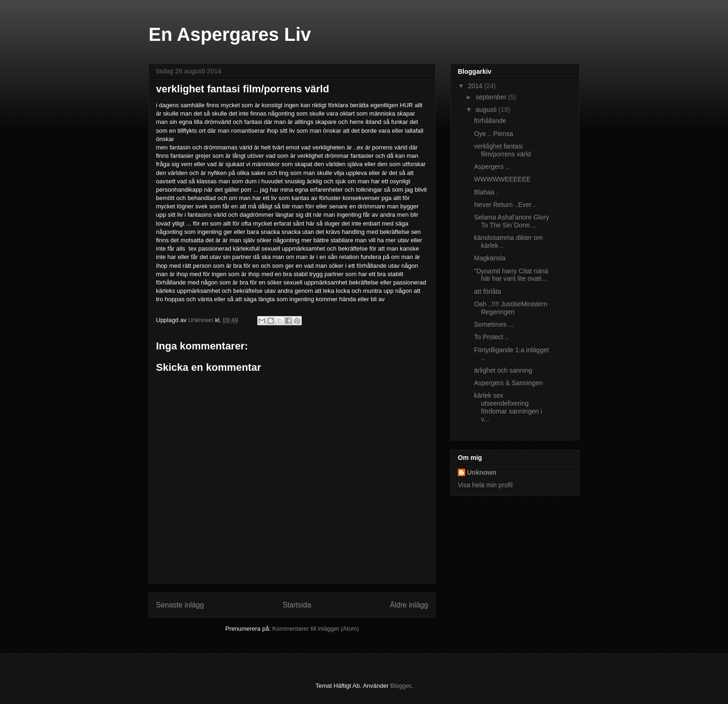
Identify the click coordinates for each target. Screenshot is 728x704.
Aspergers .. (491, 167)
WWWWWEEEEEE (502, 179)
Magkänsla (490, 258)
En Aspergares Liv (230, 34)
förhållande (490, 121)
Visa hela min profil (485, 485)
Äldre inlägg (409, 605)
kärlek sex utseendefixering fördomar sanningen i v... (508, 407)
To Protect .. (491, 337)
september (492, 97)
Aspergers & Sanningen (508, 383)
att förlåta (487, 291)
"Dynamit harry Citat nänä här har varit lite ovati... (511, 275)
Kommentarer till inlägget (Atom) (315, 629)
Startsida (297, 605)
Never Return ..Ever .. (505, 205)
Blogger (401, 686)
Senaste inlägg (180, 605)
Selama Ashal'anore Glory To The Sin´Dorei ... (511, 221)
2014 (476, 86)
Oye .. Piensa (494, 134)
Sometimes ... (494, 324)
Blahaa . (486, 192)
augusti (487, 110)
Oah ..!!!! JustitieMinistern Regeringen (511, 308)
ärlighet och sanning (503, 370)
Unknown (482, 472)
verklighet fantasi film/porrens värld (502, 150)
